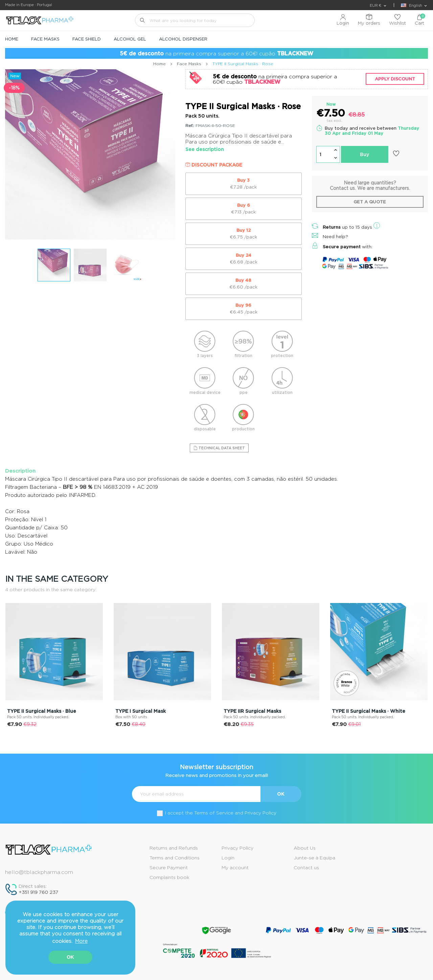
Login (228, 858)
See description (205, 149)
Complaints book (169, 877)
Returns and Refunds (174, 848)
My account (235, 868)
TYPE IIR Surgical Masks (252, 711)
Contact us (306, 868)
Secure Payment (169, 868)
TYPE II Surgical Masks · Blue (42, 711)
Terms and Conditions (175, 858)
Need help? (335, 237)
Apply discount (395, 79)
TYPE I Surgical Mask (141, 711)
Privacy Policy (237, 848)
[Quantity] (324, 154)
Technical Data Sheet (219, 448)
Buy (364, 154)
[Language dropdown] (414, 6)
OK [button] (70, 957)
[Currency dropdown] (379, 6)
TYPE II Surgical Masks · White (369, 711)
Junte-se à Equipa (314, 858)
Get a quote (370, 202)
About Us (305, 848)
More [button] (81, 941)
